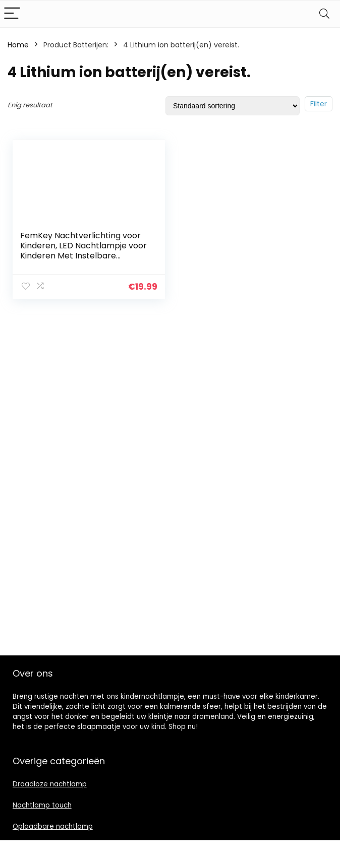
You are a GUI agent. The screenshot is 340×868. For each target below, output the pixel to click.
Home (18, 45)
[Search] (324, 14)
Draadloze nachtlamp (50, 784)
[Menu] (12, 14)
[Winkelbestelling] (233, 106)
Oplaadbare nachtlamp (53, 826)
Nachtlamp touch (42, 805)
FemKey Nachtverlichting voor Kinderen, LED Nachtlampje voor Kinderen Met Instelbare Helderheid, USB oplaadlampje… (83, 251)
